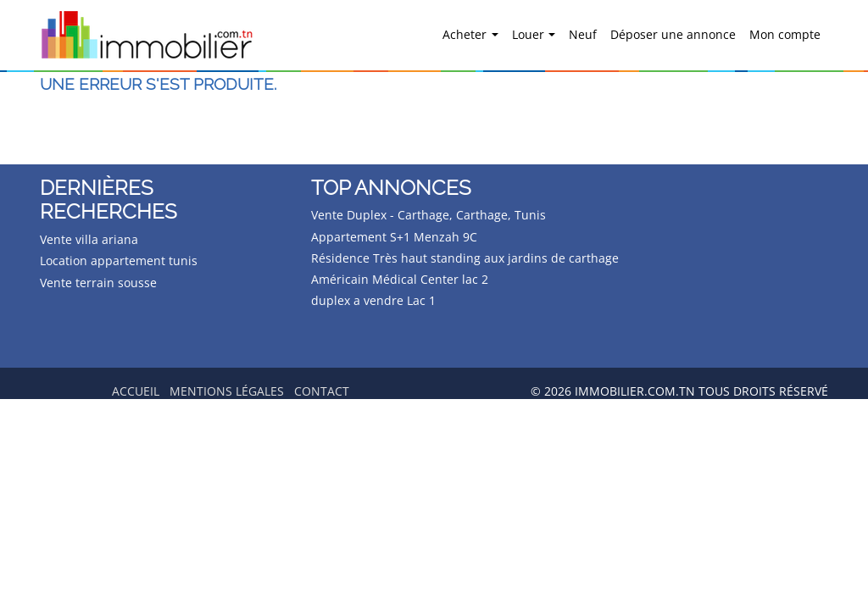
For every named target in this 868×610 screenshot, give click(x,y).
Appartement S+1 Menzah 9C (394, 237)
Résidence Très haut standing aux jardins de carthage (465, 258)
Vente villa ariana (89, 239)
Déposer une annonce (673, 34)
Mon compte (785, 34)
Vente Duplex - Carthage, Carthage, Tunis (428, 215)
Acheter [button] (466, 34)
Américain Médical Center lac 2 (400, 279)
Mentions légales (227, 391)
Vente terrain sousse (98, 283)
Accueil (136, 391)
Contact (322, 391)
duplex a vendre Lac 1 (373, 300)
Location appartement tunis (119, 261)
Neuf (583, 34)
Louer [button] (530, 34)
